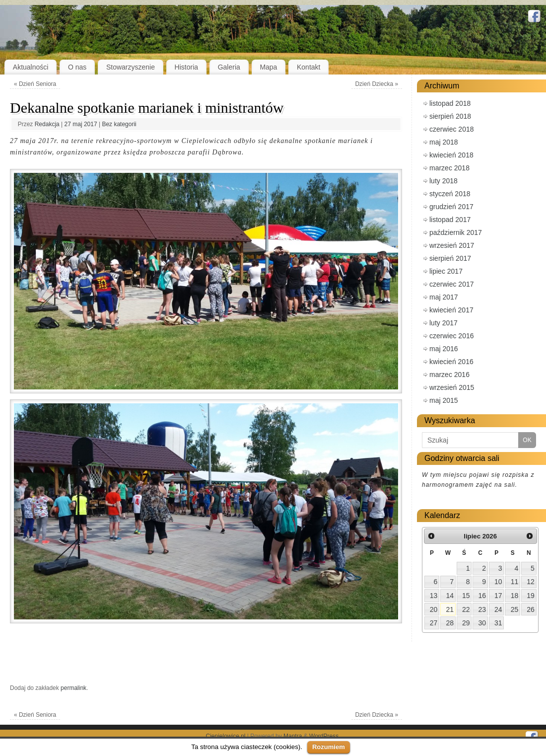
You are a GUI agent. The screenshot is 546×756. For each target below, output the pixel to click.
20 (434, 609)
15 (466, 596)
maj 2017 (444, 297)
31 (498, 623)
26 (531, 609)
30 (482, 623)
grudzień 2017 (451, 207)
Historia (186, 67)
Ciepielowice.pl (225, 736)
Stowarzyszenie (131, 67)
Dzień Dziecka (376, 84)
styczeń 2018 (450, 194)
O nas (77, 67)
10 (498, 582)
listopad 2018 (450, 103)
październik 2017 (456, 232)
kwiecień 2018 (451, 155)
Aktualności (31, 67)
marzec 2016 (449, 375)
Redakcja (47, 124)
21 (450, 609)
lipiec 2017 (446, 271)
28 (450, 623)
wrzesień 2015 (452, 387)
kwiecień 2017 (451, 310)
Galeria (229, 67)
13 (434, 596)
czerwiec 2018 (452, 129)
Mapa (268, 67)
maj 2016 (444, 349)
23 (482, 609)
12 (531, 582)
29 (466, 623)
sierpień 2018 (450, 116)
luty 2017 (444, 323)
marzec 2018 (449, 168)
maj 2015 (444, 400)
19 (531, 596)
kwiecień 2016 (451, 362)
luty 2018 (444, 181)
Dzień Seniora (35, 84)
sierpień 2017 (450, 258)
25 (515, 609)
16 (482, 596)
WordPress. (325, 736)
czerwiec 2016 (452, 336)
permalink (73, 688)
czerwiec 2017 (452, 284)
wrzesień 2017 (452, 245)
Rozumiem (329, 747)
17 (498, 596)
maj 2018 (444, 142)
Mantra (293, 736)
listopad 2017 (450, 220)
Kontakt (308, 67)
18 (515, 596)
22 (466, 609)
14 (450, 596)
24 (498, 609)
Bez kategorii (119, 124)
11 (515, 582)
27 (434, 623)
